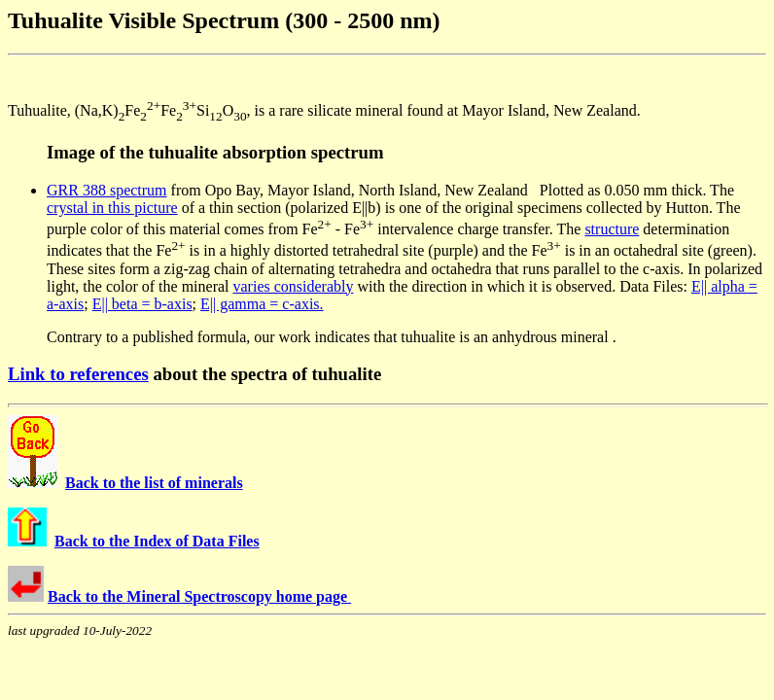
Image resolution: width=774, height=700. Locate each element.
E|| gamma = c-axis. (262, 304)
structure (612, 229)
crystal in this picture (112, 208)
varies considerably (294, 286)
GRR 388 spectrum (107, 190)
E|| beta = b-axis (142, 304)
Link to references (78, 374)
